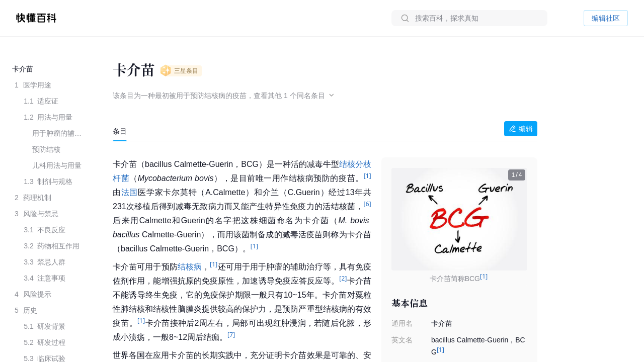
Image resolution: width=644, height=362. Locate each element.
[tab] (120, 131)
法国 (130, 192)
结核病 (190, 267)
